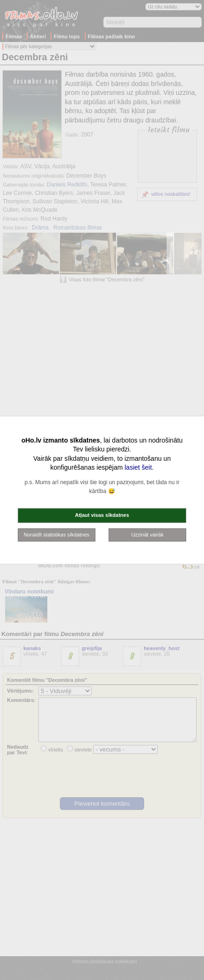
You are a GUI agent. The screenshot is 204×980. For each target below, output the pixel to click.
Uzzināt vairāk (148, 534)
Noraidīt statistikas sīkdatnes (57, 534)
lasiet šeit (138, 467)
